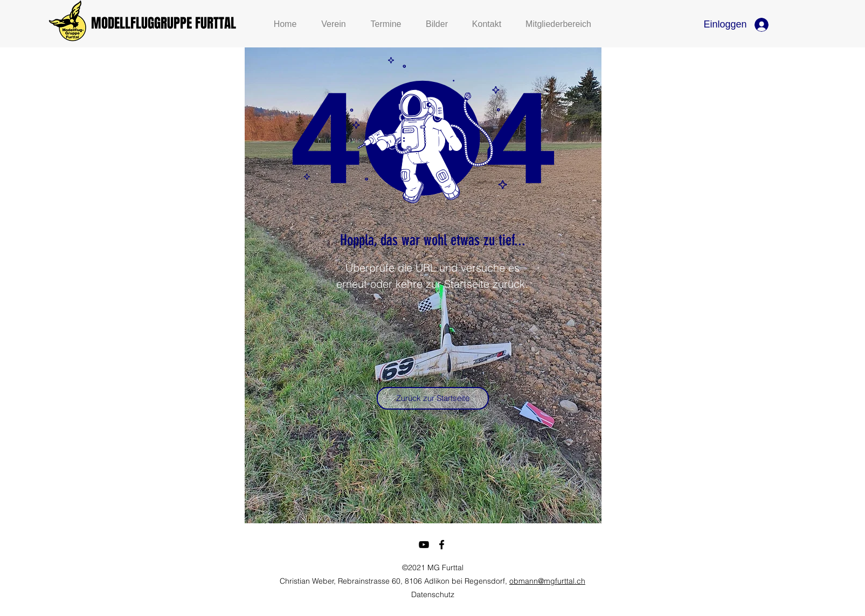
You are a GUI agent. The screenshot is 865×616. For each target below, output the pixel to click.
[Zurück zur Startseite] (433, 398)
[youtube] (424, 545)
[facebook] (442, 545)
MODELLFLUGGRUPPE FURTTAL (164, 23)
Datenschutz (433, 594)
